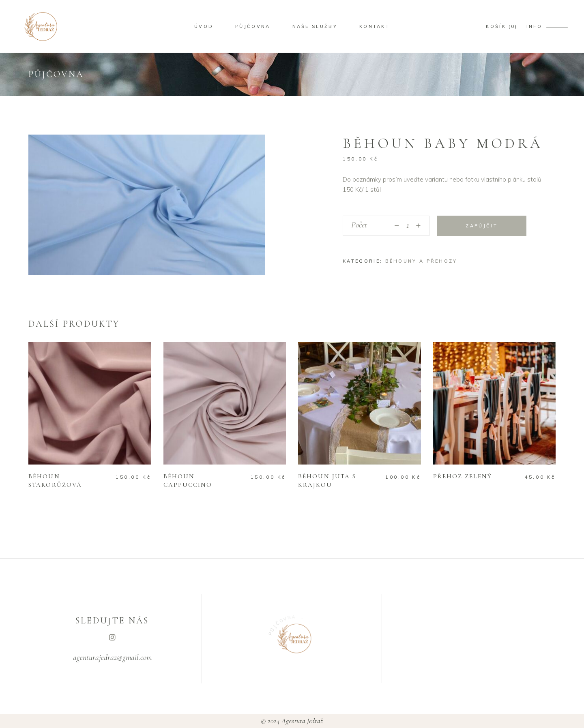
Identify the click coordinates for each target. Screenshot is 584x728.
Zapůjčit (481, 226)
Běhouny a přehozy (421, 261)
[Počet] (408, 226)
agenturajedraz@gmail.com (112, 657)
